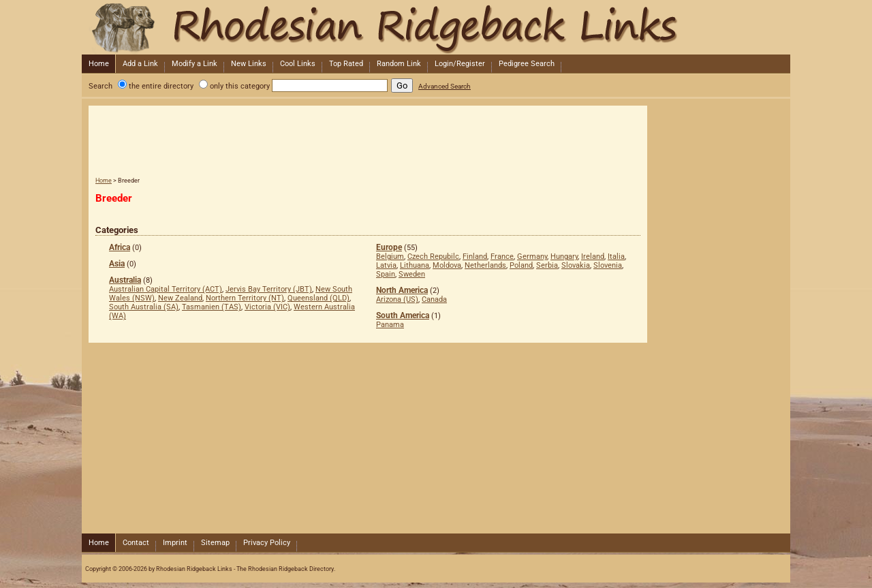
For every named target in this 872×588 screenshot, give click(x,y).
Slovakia (576, 265)
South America (403, 315)
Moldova (447, 265)
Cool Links (298, 64)
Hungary (564, 257)
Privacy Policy (267, 543)
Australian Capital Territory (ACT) (166, 289)
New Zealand (180, 298)
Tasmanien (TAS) (212, 307)
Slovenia (608, 265)
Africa (120, 247)
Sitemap (215, 543)
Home (99, 64)
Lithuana (415, 265)
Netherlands (485, 265)
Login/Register (460, 64)
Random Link (399, 64)
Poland (521, 265)
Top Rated (346, 64)
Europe (389, 247)
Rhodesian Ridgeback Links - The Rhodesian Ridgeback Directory (435, 27)
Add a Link (140, 64)
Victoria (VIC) (267, 307)
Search (100, 86)
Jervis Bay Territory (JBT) (269, 289)
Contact (136, 543)
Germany (532, 257)
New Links (249, 64)
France (502, 257)
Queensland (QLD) (318, 298)
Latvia (386, 265)
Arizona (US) (397, 299)
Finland (475, 257)
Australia (125, 280)
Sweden (412, 274)
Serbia (547, 265)
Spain (386, 274)
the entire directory (161, 86)
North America (402, 290)
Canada (434, 299)
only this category (240, 86)
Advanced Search (445, 86)
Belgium (390, 257)
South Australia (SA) (144, 307)
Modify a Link (194, 64)
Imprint (175, 543)
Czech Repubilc (433, 257)
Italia (616, 257)
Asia (117, 264)
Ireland (593, 257)
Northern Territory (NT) (245, 298)
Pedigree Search (527, 64)
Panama (390, 325)
